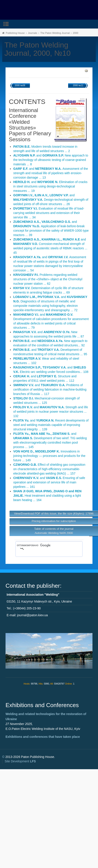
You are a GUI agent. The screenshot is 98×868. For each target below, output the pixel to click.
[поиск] (43, 545)
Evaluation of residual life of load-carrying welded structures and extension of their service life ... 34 (49, 213)
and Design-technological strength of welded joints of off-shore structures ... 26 (51, 200)
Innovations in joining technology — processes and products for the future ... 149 (49, 456)
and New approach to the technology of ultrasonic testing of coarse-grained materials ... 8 (51, 160)
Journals (33, 33)
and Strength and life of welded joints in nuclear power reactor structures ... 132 (51, 412)
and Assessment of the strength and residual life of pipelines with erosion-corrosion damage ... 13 (51, 173)
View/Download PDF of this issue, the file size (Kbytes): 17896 (54, 514)
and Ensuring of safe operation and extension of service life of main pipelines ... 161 (49, 482)
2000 (75, 33)
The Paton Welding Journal (55, 33)
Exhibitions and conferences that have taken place (43, 737)
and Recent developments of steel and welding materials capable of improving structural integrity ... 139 (51, 425)
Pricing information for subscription (54, 521)
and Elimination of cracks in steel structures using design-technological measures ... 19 (50, 186)
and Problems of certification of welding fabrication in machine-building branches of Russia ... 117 (50, 389)
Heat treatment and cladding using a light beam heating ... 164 (47, 496)
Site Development (20, 761)
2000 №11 (78, 85)
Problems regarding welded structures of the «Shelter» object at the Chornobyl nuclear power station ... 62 (48, 279)
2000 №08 (20, 85)
